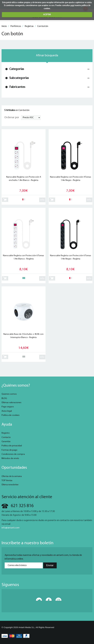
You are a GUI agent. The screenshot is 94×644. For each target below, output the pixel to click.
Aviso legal (7, 411)
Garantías (6, 442)
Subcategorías (19, 78)
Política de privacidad (12, 446)
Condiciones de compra (13, 454)
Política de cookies (11, 415)
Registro (6, 433)
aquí (72, 5)
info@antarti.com (11, 528)
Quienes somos (9, 394)
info (42, 200)
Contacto (6, 437)
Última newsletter (10, 485)
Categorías (17, 69)
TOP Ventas (7, 481)
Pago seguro (8, 407)
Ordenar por (12, 117)
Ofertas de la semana (12, 476)
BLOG (4, 398)
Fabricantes (17, 87)
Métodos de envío (10, 458)
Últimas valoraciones (11, 403)
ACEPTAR (47, 15)
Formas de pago (9, 450)
